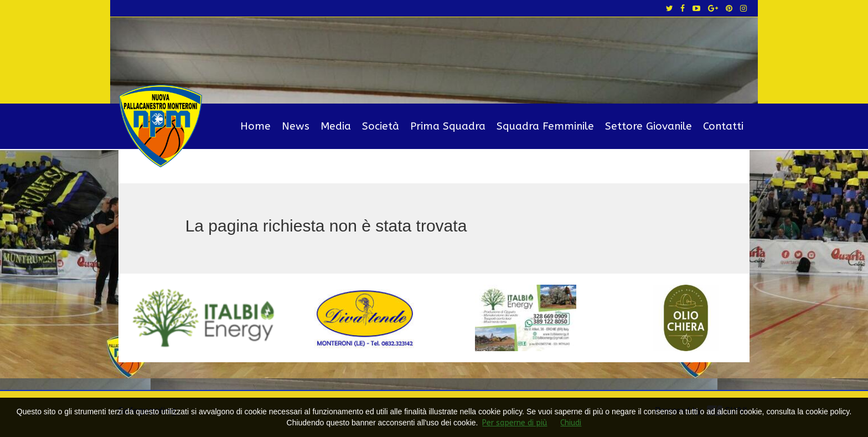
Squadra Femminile (545, 126)
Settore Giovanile (649, 126)
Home (255, 126)
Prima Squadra (448, 126)
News (296, 126)
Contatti (723, 126)
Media (336, 126)
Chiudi (571, 423)
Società (381, 126)
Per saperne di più (515, 423)
